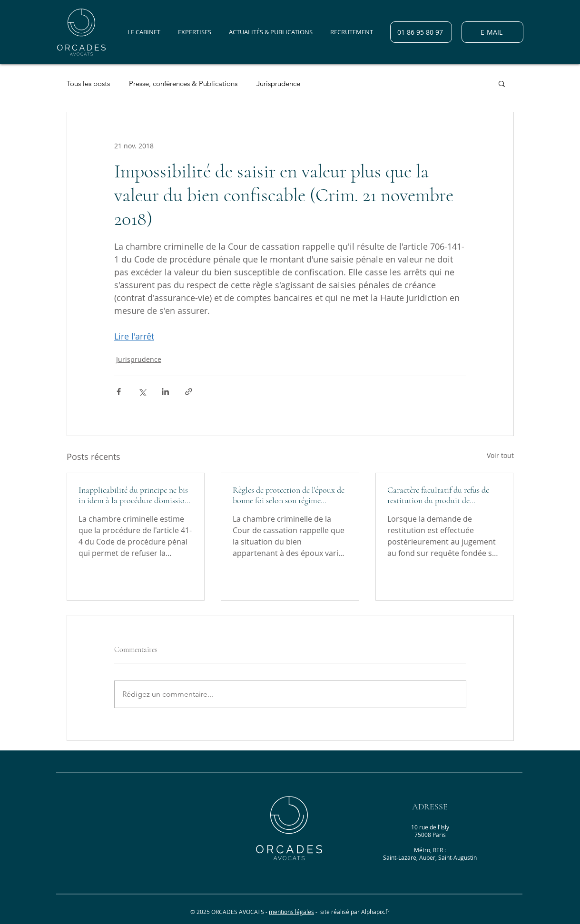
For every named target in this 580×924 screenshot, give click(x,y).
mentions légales (291, 912)
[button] (502, 83)
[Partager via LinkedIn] (165, 392)
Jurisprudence (278, 83)
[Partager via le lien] (189, 392)
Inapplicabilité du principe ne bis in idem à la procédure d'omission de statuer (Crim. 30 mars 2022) (134, 495)
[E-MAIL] (492, 32)
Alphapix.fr (375, 912)
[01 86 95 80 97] (421, 32)
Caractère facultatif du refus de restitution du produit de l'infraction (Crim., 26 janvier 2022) (438, 495)
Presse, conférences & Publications (183, 83)
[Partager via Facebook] (119, 392)
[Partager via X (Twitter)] (142, 392)
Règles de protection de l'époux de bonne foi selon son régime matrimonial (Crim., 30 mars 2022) (289, 495)
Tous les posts (88, 83)
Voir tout (500, 455)
